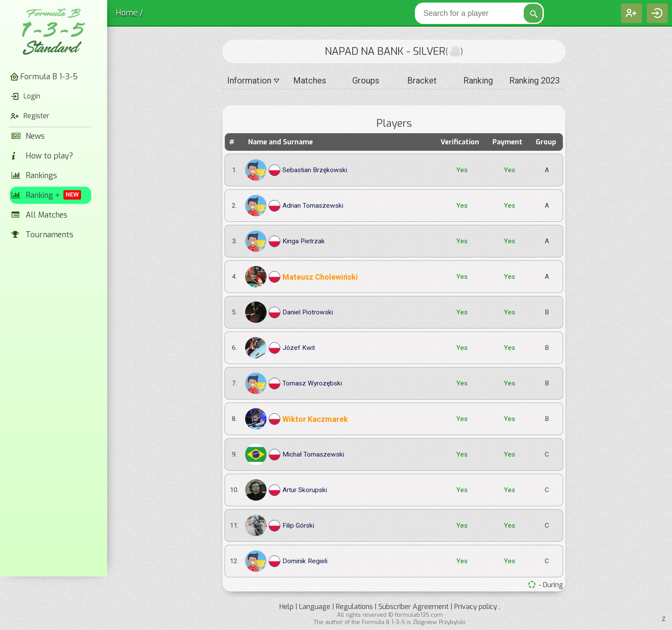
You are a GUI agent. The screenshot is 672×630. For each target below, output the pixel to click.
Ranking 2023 (534, 81)
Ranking (478, 81)
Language (315, 607)
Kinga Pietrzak (285, 241)
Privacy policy (476, 607)
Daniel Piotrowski (289, 312)
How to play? (43, 156)
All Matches (40, 215)
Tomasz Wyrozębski (294, 383)
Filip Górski (280, 525)
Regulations (354, 607)
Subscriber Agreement (414, 607)
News (28, 136)
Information (253, 81)
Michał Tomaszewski (295, 454)
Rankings (34, 176)
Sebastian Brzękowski (296, 170)
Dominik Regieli (286, 561)
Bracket (422, 81)
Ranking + (46, 195)
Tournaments (43, 235)
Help (286, 607)
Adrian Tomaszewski (294, 206)
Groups (366, 81)
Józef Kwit (280, 348)
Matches (310, 81)
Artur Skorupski (286, 490)
